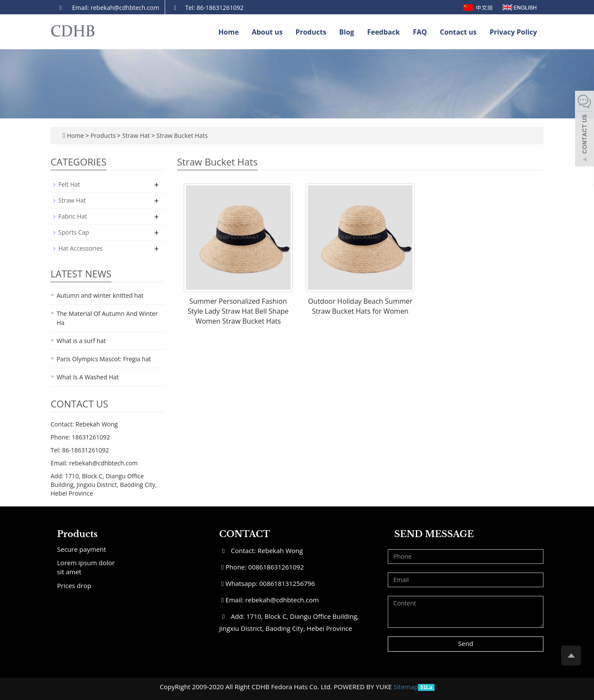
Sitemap (406, 687)
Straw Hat (136, 135)
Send (465, 643)
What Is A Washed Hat (88, 377)
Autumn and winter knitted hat (100, 295)
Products (311, 32)
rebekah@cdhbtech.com (282, 600)
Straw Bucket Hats (181, 135)
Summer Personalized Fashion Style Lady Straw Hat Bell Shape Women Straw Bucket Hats (238, 311)
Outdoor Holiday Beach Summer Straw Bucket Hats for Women (360, 306)
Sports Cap (74, 232)
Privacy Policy (514, 32)
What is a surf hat (81, 341)
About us (267, 32)
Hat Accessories (80, 248)
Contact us (458, 32)
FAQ (420, 32)
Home (228, 32)
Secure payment (81, 549)
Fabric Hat (73, 216)
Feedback (383, 32)
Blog (347, 32)
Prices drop (74, 585)
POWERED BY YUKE (364, 687)
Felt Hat (69, 184)
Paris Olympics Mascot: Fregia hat (104, 359)
